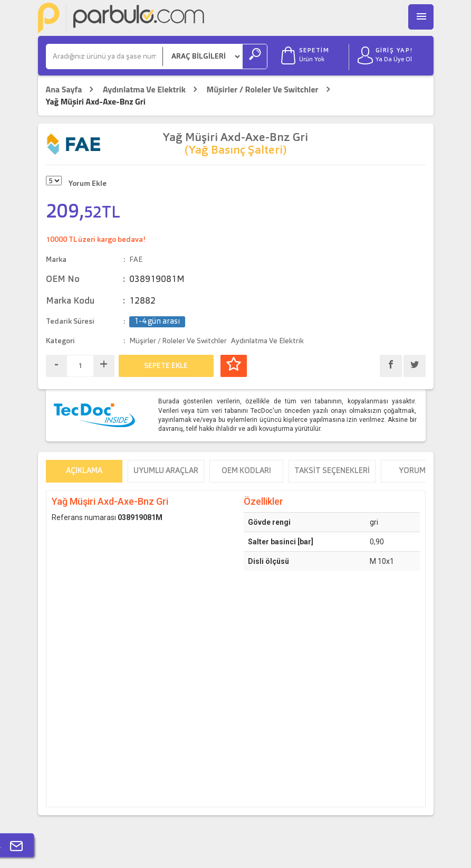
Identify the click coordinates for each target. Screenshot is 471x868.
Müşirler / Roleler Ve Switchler (262, 89)
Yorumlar (419, 471)
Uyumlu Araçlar (166, 471)
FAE (136, 260)
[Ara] (104, 56)
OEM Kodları (246, 471)
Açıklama (84, 471)
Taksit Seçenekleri (332, 471)
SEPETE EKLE (166, 366)
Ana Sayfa (64, 89)
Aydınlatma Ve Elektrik (144, 89)
